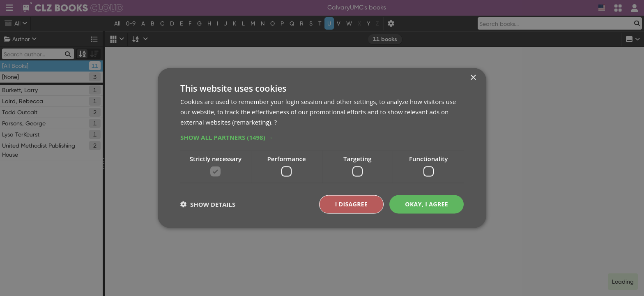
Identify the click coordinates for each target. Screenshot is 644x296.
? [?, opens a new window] (276, 122)
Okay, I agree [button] (427, 204)
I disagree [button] (352, 204)
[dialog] (322, 148)
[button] (322, 137)
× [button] (473, 78)
